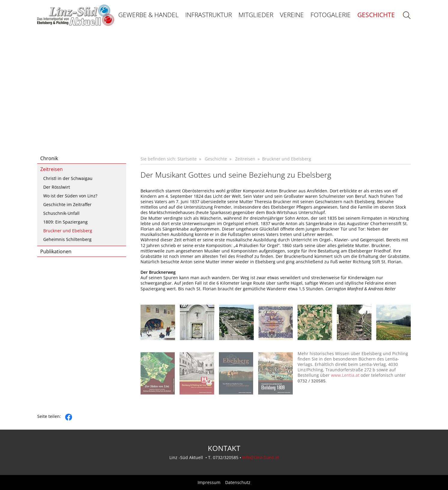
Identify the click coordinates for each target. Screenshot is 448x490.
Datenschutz (238, 482)
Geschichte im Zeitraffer (67, 204)
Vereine (292, 15)
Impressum (209, 482)
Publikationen (56, 251)
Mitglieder (256, 15)
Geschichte (376, 15)
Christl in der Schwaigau (68, 178)
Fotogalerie (331, 15)
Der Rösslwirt (57, 187)
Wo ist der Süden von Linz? (70, 196)
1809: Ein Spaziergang (65, 222)
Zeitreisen (51, 169)
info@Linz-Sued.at (261, 457)
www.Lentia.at (345, 381)
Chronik (49, 158)
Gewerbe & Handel (148, 15)
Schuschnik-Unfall (61, 213)
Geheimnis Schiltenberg (67, 239)
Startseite (187, 159)
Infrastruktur (209, 15)
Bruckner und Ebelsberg (68, 231)
